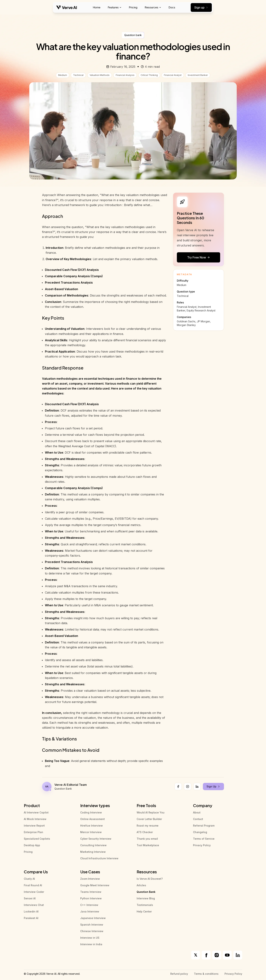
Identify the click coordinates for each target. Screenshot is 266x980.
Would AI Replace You (151, 812)
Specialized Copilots (37, 839)
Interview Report (34, 826)
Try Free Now (199, 257)
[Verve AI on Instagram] (217, 955)
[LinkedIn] (197, 787)
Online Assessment (93, 819)
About (197, 812)
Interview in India (91, 944)
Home (97, 7)
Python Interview (91, 898)
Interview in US (90, 938)
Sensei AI (30, 898)
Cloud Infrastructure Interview (99, 858)
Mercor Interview (91, 832)
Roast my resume (148, 826)
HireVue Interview (92, 826)
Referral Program (204, 826)
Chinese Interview (92, 931)
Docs (172, 7)
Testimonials (145, 905)
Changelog (200, 832)
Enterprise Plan (33, 832)
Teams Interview (91, 892)
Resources (153, 7)
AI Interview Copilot (36, 812)
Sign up (201, 7)
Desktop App (32, 845)
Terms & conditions (206, 974)
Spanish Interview (92, 925)
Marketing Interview (93, 852)
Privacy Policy (202, 845)
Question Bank (146, 892)
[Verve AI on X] (196, 955)
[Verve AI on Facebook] (206, 955)
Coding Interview (91, 812)
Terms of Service (204, 839)
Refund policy (179, 974)
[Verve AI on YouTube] (227, 955)
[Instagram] (188, 787)
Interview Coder (34, 892)
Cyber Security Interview (96, 839)
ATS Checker (145, 832)
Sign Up (213, 786)
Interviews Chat (34, 905)
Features (115, 7)
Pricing (133, 7)
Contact (198, 819)
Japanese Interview (93, 918)
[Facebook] (178, 787)
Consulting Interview (93, 845)
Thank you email (147, 839)
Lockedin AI (31, 911)
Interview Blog (146, 898)
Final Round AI (33, 885)
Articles (141, 885)
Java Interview (90, 911)
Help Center (144, 911)
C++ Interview (89, 905)
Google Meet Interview (95, 885)
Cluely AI (29, 879)
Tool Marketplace (148, 845)
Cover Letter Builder (149, 819)
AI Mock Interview (35, 819)
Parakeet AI (31, 918)
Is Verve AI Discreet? (150, 879)
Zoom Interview (90, 879)
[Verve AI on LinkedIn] (238, 955)
